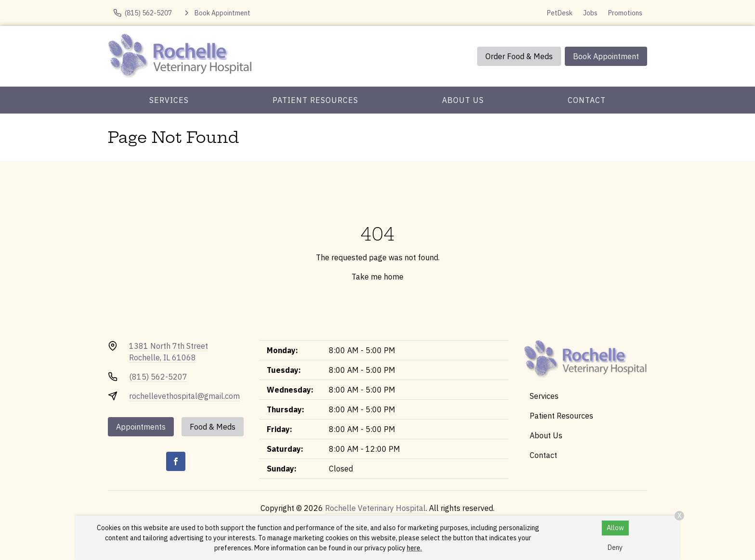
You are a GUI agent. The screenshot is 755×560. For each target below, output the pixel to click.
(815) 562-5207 (158, 377)
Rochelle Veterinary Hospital (375, 508)
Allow (615, 528)
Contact (587, 100)
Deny (615, 547)
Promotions (625, 13)
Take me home (377, 277)
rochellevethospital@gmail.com (184, 396)
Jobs (590, 13)
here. (414, 548)
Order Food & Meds (519, 56)
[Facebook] (176, 461)
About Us (463, 100)
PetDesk (560, 13)
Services (169, 100)
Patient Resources (315, 100)
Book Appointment (606, 56)
